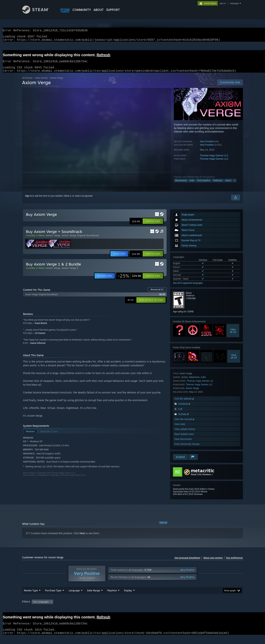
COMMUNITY (82, 10)
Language (74, 597)
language (234, 3)
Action (228, 185)
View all (163, 527)
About (99, 10)
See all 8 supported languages (188, 287)
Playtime (112, 597)
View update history (185, 433)
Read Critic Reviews (201, 479)
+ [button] (234, 185)
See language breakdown (187, 562)
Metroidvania (181, 185)
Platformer (218, 185)
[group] (132, 609)
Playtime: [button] (106, 609)
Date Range (93, 597)
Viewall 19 (234, 361)
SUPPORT (113, 10)
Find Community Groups (187, 448)
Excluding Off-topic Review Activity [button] (78, 609)
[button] (153, 226)
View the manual (185, 424)
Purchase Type (53, 597)
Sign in (28, 200)
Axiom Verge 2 (70, 272)
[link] (129, 280)
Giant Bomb (41, 328)
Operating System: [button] (164, 609)
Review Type (31, 597)
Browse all (157, 294)
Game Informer (38, 347)
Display (128, 597)
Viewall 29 (233, 335)
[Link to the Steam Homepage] (38, 13)
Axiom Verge (192, 393)
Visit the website (184, 403)
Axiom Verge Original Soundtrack (80, 240)
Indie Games (41, 82)
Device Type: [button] (211, 609)
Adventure (194, 382)
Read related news (184, 438)
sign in (223, 3)
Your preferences (234, 562)
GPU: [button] (195, 609)
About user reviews (213, 562)
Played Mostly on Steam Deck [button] (133, 609)
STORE (65, 10)
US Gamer (40, 337)
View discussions (183, 443)
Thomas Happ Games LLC (214, 160)
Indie (192, 185)
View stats (180, 429)
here (82, 538)
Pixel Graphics (204, 185)
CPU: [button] (182, 609)
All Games (27, 82)
